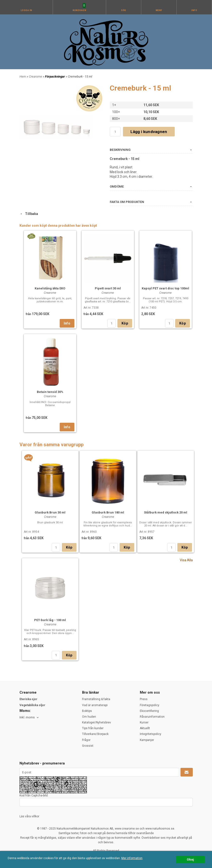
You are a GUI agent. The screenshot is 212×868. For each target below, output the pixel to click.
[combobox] (29, 718)
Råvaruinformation (152, 717)
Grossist (88, 746)
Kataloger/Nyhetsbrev (96, 722)
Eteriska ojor (28, 699)
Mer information (132, 858)
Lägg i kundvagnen (149, 132)
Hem (23, 76)
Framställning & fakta (96, 699)
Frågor (86, 740)
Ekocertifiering (149, 711)
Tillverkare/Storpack (95, 734)
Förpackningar (55, 76)
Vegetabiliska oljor (32, 705)
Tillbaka (29, 214)
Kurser (144, 722)
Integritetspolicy (151, 734)
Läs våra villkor (29, 816)
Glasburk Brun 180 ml (108, 512)
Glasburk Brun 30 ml (50, 512)
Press (144, 699)
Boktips (87, 711)
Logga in (26, 10)
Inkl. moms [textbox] (27, 717)
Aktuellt (145, 728)
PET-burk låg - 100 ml (50, 620)
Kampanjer (147, 740)
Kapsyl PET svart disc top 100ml (165, 288)
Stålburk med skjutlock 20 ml (166, 512)
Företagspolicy (150, 705)
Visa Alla (186, 560)
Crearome (36, 76)
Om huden (89, 717)
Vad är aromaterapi (95, 705)
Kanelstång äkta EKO (50, 288)
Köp (125, 323)
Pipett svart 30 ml (108, 288)
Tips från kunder (93, 728)
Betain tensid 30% (50, 392)
